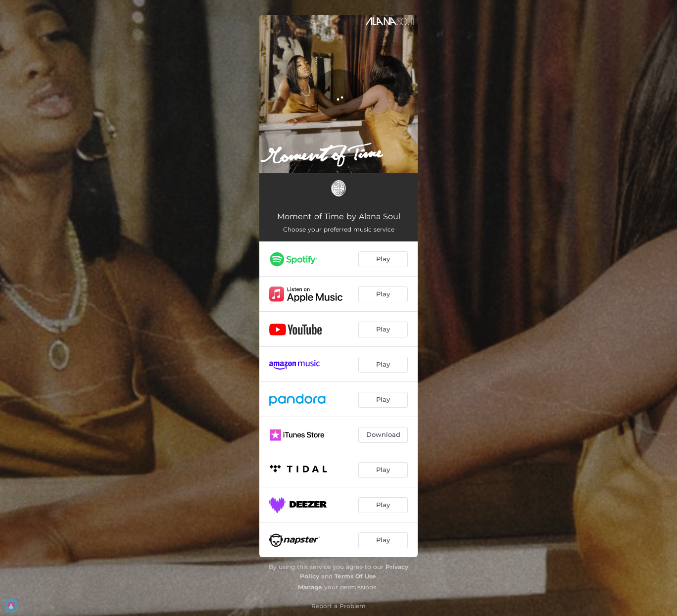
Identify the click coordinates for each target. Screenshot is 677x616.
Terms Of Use (355, 576)
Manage (310, 587)
